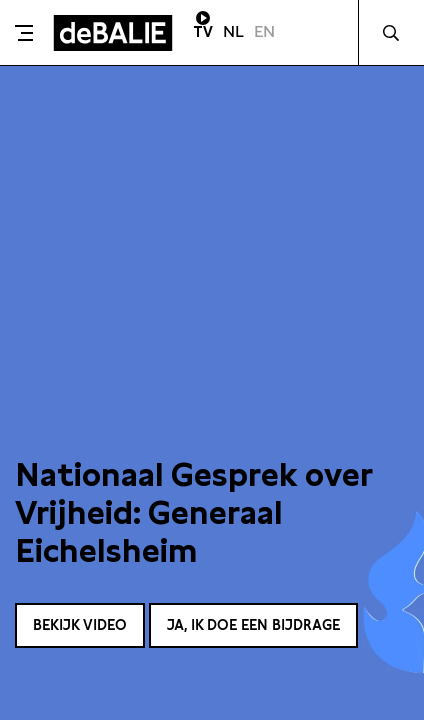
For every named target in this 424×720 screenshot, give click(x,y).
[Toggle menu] (24, 33)
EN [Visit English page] (264, 31)
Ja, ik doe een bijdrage (253, 625)
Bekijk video (80, 625)
